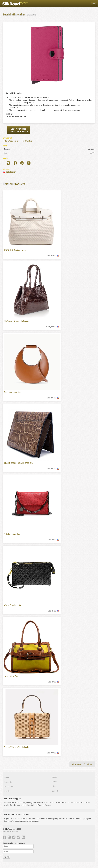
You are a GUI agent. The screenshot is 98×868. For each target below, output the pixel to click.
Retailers (8, 791)
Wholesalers (9, 787)
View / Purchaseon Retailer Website (18, 130)
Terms (54, 782)
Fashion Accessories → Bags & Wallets (17, 141)
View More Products (82, 764)
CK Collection (9, 172)
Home (7, 777)
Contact (55, 791)
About (54, 777)
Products (8, 782)
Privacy (54, 786)
